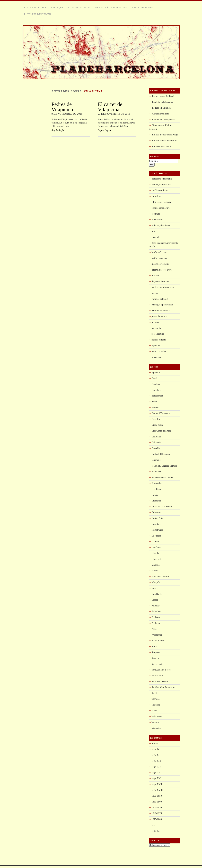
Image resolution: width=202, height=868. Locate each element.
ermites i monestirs (161, 208)
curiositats (156, 196)
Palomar (156, 606)
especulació (157, 219)
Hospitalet (156, 524)
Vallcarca (156, 705)
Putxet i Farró (158, 641)
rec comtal (157, 328)
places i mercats (159, 316)
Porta (154, 629)
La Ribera (156, 536)
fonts (154, 231)
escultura (156, 214)
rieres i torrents (159, 340)
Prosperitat (157, 635)
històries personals (160, 258)
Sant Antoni (157, 676)
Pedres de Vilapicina (62, 107)
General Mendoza (161, 114)
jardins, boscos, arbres (162, 270)
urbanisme (157, 357)
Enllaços (57, 8)
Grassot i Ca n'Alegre (162, 507)
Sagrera (155, 658)
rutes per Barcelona (38, 14)
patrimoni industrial (161, 311)
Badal (154, 378)
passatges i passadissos (162, 305)
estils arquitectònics (161, 225)
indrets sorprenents (161, 264)
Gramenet (156, 501)
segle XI (156, 831)
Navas (155, 588)
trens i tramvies (159, 351)
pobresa (155, 322)
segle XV (156, 773)
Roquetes (156, 652)
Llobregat (156, 559)
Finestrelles (157, 483)
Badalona (156, 384)
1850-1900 (157, 802)
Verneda (155, 722)
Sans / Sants (157, 664)
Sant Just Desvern (160, 681)
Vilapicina (156, 728)
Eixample (156, 460)
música (155, 293)
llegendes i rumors (160, 281)
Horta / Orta (157, 518)
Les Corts (156, 547)
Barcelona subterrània (162, 179)
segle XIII (156, 761)
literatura (156, 275)
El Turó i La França (161, 108)
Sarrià (154, 693)
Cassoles (156, 419)
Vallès (154, 710)
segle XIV (156, 767)
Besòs (154, 402)
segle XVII (157, 784)
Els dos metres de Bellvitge (165, 135)
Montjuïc (156, 582)
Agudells (156, 372)
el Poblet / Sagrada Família (164, 466)
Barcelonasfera (143, 8)
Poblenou (156, 623)
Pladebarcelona (35, 8)
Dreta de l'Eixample (161, 454)
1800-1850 (157, 796)
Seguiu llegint (71, 133)
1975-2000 (157, 819)
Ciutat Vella (157, 425)
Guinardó (156, 512)
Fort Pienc (157, 489)
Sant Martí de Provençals (163, 687)
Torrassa (156, 699)
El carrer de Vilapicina (110, 107)
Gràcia (155, 495)
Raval (154, 646)
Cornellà (156, 448)
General (155, 237)
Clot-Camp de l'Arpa (161, 431)
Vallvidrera (157, 716)
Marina (155, 571)
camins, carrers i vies (162, 185)
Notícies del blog (160, 299)
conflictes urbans (160, 190)
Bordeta (155, 407)
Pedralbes (156, 611)
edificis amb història (161, 202)
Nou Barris (157, 594)
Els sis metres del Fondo (164, 96)
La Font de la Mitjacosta (164, 120)
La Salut (156, 541)
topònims (156, 345)
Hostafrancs (157, 530)
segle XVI (156, 778)
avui (154, 825)
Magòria (156, 565)
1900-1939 (157, 807)
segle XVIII (157, 790)
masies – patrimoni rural (163, 287)
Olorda (155, 600)
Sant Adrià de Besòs (161, 670)
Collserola (156, 442)
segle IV (156, 749)
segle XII (156, 755)
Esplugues (156, 472)
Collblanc (156, 437)
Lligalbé (156, 553)
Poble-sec (156, 617)
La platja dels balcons (162, 102)
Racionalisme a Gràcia (163, 146)
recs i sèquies (158, 334)
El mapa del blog (79, 8)
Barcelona (156, 390)
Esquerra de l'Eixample (163, 477)
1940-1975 (157, 813)
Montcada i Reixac (161, 576)
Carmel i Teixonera (161, 413)
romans (155, 743)
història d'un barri (160, 252)
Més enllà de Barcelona (111, 8)
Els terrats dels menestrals (164, 141)
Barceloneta (157, 396)
